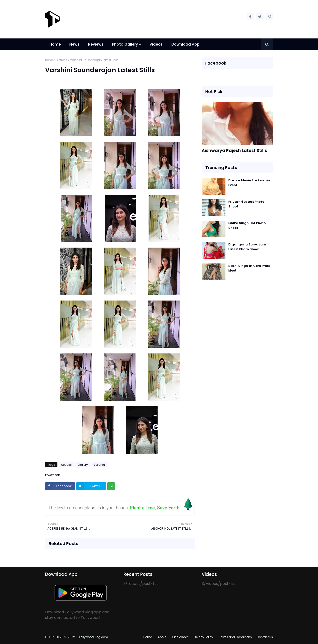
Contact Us (265, 637)
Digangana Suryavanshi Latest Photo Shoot (249, 247)
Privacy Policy (203, 637)
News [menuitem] (74, 44)
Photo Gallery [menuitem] (125, 44)
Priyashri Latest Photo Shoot (246, 204)
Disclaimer (180, 637)
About (162, 637)
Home (49, 60)
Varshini (100, 465)
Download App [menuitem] (185, 44)
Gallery (83, 465)
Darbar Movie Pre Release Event (249, 183)
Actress (62, 60)
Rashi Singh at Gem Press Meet (249, 268)
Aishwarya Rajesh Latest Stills (234, 150)
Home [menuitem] (55, 44)
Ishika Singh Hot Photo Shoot (247, 225)
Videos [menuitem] (156, 44)
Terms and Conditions (235, 637)
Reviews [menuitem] (96, 44)
